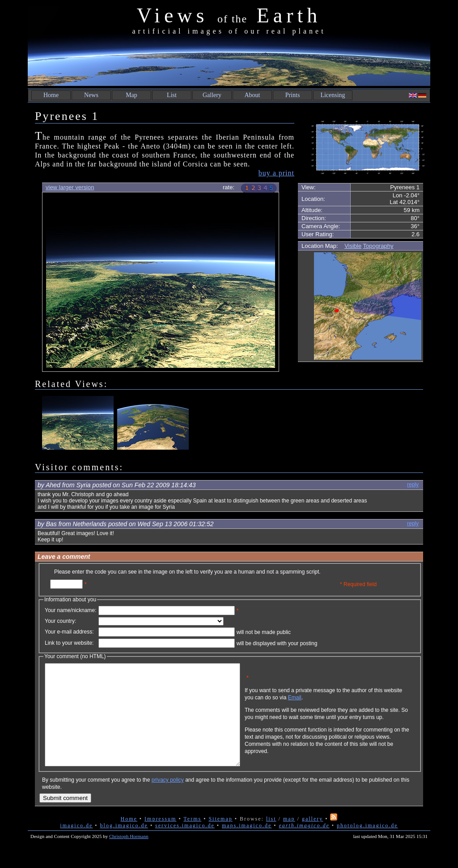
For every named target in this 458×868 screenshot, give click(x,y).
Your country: (60, 621)
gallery (312, 839)
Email (338, 704)
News (91, 95)
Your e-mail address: (69, 632)
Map (131, 95)
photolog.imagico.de (367, 846)
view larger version (70, 187)
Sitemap (220, 839)
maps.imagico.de (247, 846)
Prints (293, 95)
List (172, 95)
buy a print (276, 173)
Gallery (212, 95)
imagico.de (76, 846)
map (289, 839)
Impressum (160, 839)
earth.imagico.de (304, 846)
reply (413, 485)
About (252, 95)
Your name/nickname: (71, 610)
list (271, 839)
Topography (378, 246)
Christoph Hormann (129, 856)
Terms (192, 839)
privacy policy (168, 800)
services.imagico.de (185, 846)
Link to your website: (69, 643)
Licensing (333, 95)
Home (51, 95)
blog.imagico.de (124, 846)
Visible (353, 246)
